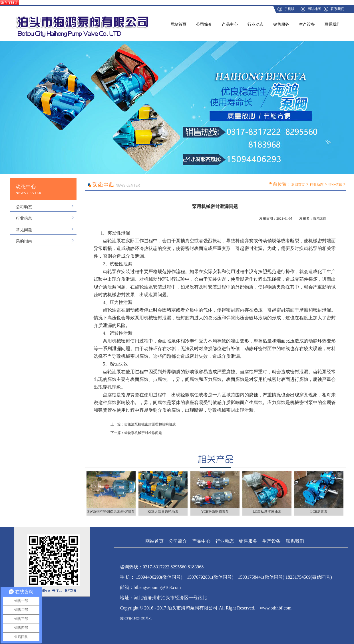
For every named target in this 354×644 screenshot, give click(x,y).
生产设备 (307, 24)
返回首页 (298, 185)
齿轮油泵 (144, 287)
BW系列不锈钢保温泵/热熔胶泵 (111, 512)
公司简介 (204, 24)
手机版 (289, 9)
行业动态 (256, 24)
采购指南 (24, 241)
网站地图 (314, 9)
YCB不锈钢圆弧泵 (215, 512)
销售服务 (281, 24)
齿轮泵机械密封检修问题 (143, 433)
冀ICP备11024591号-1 (136, 618)
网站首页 (178, 24)
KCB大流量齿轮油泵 (163, 512)
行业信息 (24, 218)
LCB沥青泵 (319, 512)
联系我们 (337, 9)
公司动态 (24, 207)
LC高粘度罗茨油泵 (267, 512)
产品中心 (230, 24)
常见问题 (24, 230)
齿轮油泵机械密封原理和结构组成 (150, 424)
